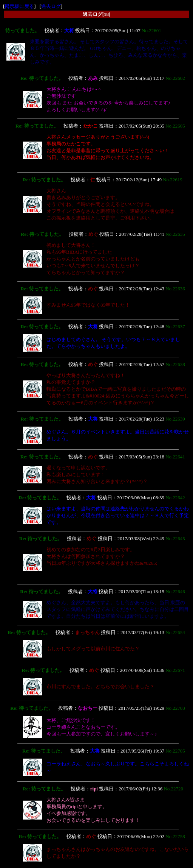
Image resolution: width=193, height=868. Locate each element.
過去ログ (51, 6)
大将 (69, 30)
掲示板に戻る (19, 6)
